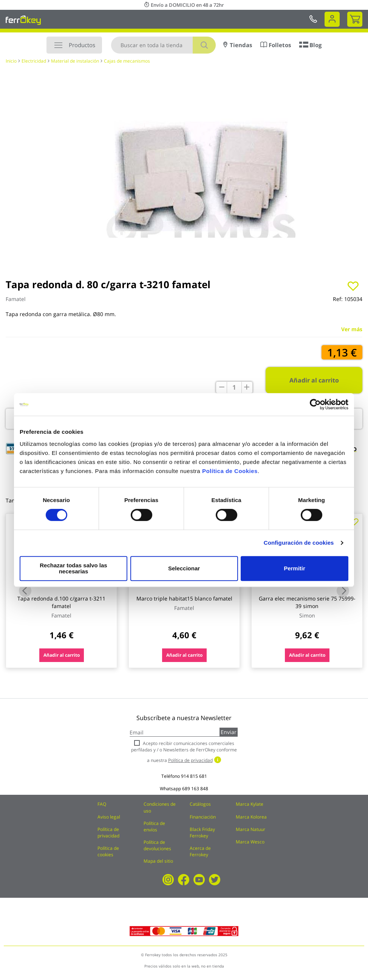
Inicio (11, 61)
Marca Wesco (250, 842)
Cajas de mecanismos (127, 61)
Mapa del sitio (158, 861)
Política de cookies (108, 851)
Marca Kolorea (251, 817)
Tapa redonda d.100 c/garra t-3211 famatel (61, 602)
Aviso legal (109, 817)
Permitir (294, 568)
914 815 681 (194, 776)
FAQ (102, 804)
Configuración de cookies (299, 546)
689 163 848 (195, 789)
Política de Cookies (230, 474)
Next (343, 591)
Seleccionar (183, 568)
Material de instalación (75, 61)
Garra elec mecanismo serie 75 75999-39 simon (307, 602)
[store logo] (23, 20)
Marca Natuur (250, 829)
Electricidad (34, 61)
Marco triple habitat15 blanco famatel (184, 598)
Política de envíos (154, 826)
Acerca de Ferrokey (200, 851)
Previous (25, 591)
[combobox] (163, 45)
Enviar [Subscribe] (229, 732)
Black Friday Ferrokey (202, 833)
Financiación (203, 817)
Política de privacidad (108, 833)
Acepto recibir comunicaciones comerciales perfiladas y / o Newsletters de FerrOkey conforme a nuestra (184, 752)
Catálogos (200, 804)
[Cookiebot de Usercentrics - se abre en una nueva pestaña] (315, 407)
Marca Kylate (250, 804)
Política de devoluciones (157, 845)
